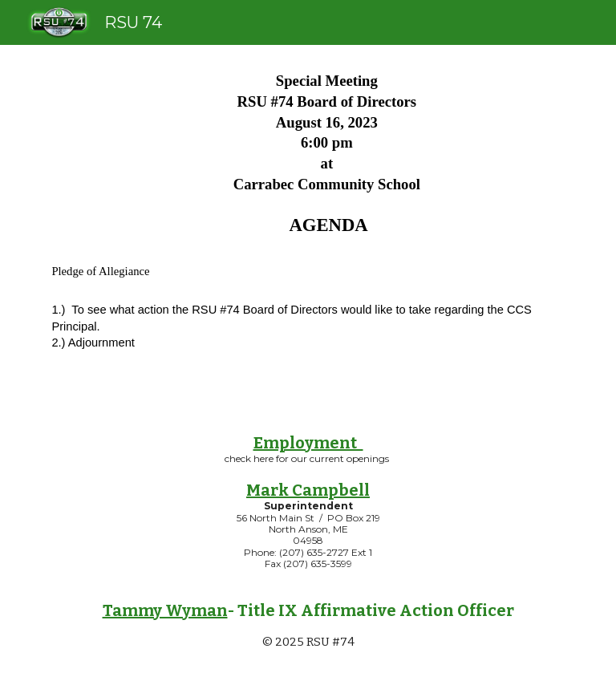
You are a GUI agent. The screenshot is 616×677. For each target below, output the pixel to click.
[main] (308, 226)
